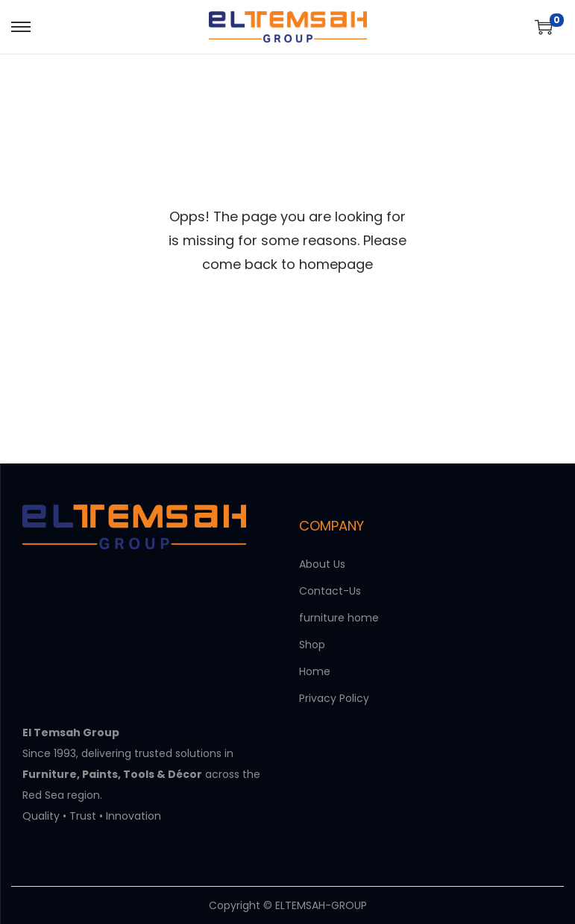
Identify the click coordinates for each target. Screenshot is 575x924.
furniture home (339, 618)
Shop (312, 645)
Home (315, 671)
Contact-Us (330, 591)
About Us (322, 564)
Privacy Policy (334, 698)
